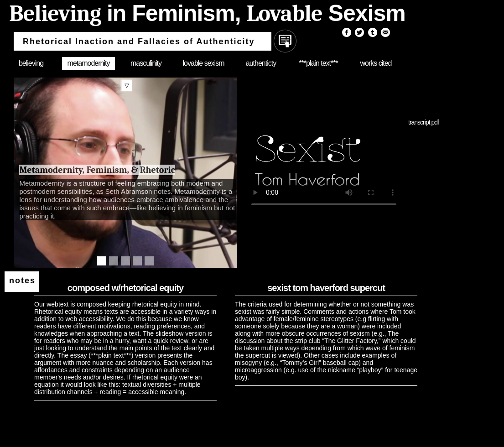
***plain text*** (318, 63)
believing (31, 63)
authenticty (261, 63)
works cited (376, 63)
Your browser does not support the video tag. (324, 164)
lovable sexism (204, 63)
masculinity (146, 63)
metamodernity (89, 63)
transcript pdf (423, 122)
